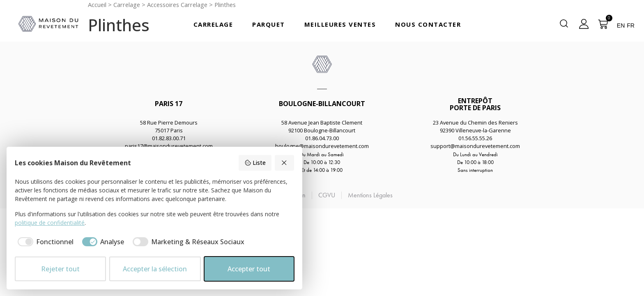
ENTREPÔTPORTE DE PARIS (475, 104)
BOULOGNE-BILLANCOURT (322, 104)
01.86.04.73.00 (322, 138)
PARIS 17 (169, 104)
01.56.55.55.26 (475, 138)
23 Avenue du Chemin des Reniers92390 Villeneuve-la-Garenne (475, 126)
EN (621, 25)
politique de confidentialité (50, 223)
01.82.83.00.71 (169, 138)
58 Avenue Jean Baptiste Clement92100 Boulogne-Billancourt (322, 126)
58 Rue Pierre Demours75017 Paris (169, 126)
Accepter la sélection (155, 269)
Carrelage (213, 24)
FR (631, 25)
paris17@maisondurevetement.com (169, 146)
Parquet (269, 24)
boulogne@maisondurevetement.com (322, 146)
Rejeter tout (60, 269)
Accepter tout (249, 269)
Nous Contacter (428, 24)
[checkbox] (44, 242)
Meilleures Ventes (340, 24)
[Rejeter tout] (285, 163)
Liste (255, 163)
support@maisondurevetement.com (475, 146)
